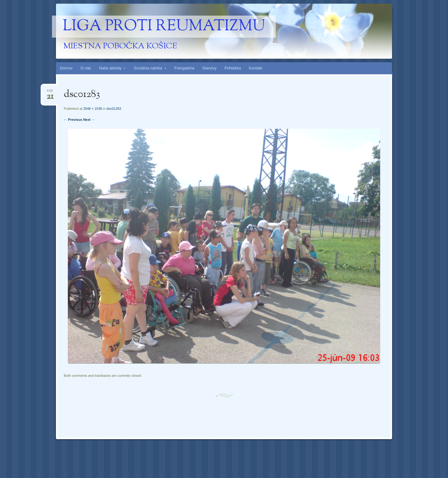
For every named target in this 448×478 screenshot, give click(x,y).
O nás (86, 68)
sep (50, 92)
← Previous (73, 120)
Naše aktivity (110, 68)
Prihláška (233, 68)
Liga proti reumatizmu (164, 27)
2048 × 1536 (92, 109)
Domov (66, 68)
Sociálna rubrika (148, 68)
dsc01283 (114, 109)
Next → (89, 120)
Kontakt (255, 68)
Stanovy (209, 68)
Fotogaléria (184, 68)
